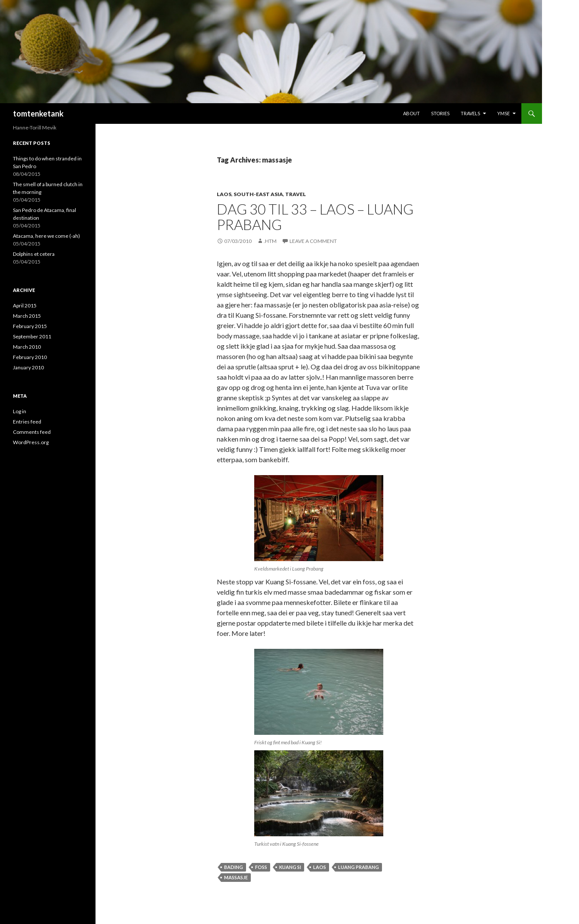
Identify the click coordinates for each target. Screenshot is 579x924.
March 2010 (27, 347)
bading (234, 867)
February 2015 (30, 326)
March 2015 (27, 316)
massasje (236, 877)
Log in (20, 411)
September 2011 (32, 336)
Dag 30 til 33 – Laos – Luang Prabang (315, 217)
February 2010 (30, 357)
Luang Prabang (359, 867)
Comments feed (32, 432)
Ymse (504, 113)
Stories (440, 113)
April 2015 (25, 305)
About (411, 113)
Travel (296, 194)
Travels (470, 113)
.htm (270, 241)
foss (261, 867)
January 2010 (28, 367)
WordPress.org (31, 442)
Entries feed (27, 422)
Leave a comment (313, 241)
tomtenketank (38, 114)
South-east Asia (258, 194)
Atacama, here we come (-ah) (46, 236)
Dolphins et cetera (34, 254)
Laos (224, 194)
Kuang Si (290, 867)
